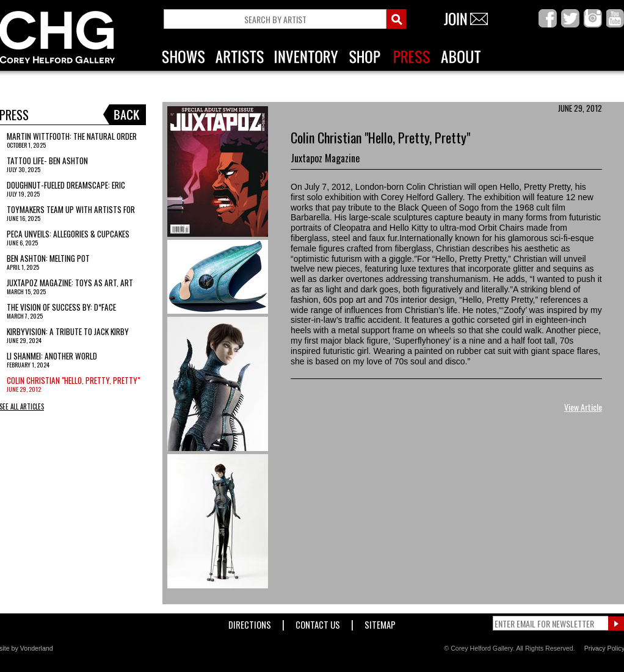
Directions (250, 622)
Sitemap (380, 622)
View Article (583, 407)
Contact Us (318, 622)
